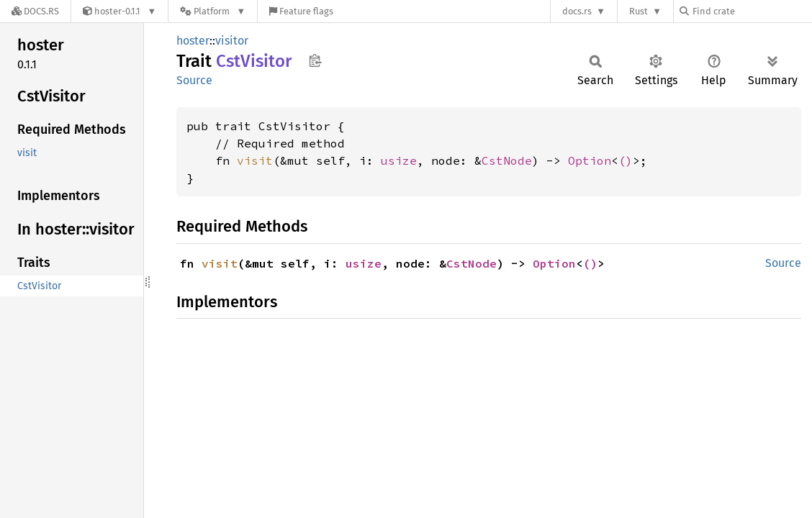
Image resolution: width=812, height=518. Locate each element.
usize (399, 160)
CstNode (507, 160)
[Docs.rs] (35, 11)
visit (255, 160)
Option (590, 160)
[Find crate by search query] (752, 11)
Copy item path (315, 60)
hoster (193, 41)
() (626, 160)
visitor (232, 41)
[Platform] (213, 11)
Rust (639, 11)
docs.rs (577, 11)
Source (194, 80)
